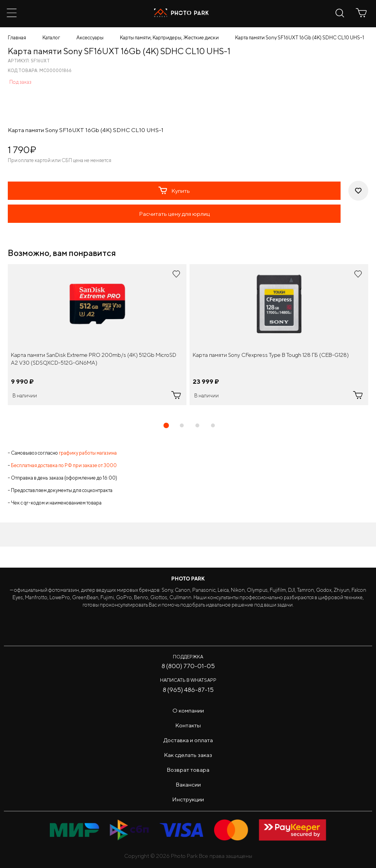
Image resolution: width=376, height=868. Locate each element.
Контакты (188, 725)
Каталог (51, 38)
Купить (174, 191)
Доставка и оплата (188, 740)
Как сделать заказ (188, 755)
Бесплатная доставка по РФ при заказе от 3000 (64, 465)
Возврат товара (188, 770)
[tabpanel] (97, 335)
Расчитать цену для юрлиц (174, 214)
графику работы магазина (88, 453)
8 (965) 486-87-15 (188, 690)
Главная (17, 38)
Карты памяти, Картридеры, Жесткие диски (169, 38)
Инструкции (188, 799)
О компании (188, 710)
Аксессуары (90, 38)
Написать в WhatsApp (188, 680)
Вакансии (188, 784)
